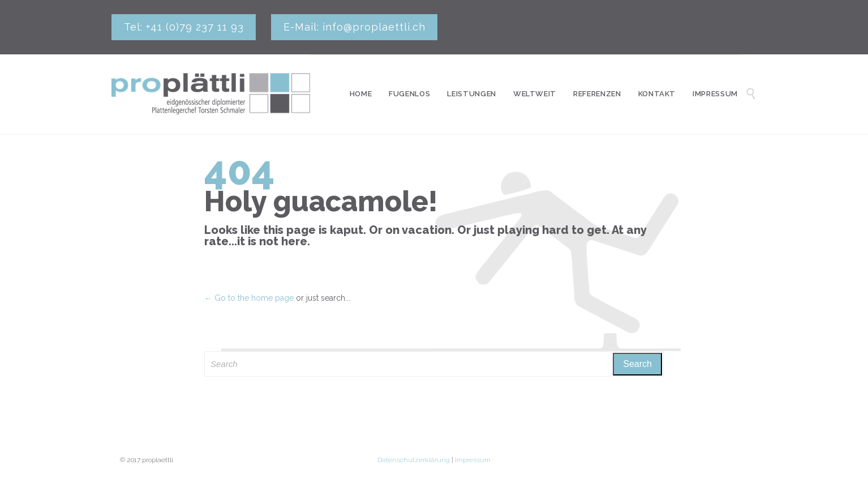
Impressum (473, 460)
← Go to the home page (249, 298)
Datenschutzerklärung (414, 460)
